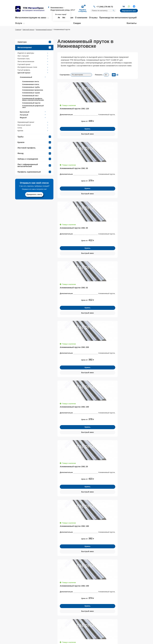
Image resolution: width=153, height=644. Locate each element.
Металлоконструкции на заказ (31, 18)
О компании (81, 18)
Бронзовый (33, 120)
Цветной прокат (33, 81)
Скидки (77, 24)
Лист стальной (33, 64)
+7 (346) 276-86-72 (104, 7)
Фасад (34, 162)
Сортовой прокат (33, 73)
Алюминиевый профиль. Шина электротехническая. (33, 107)
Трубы (34, 145)
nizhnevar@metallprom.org (22, 627)
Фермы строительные (101, 607)
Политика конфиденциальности (126, 628)
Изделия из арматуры (33, 61)
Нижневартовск (57, 8)
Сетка (33, 136)
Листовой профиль (34, 156)
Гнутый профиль (33, 78)
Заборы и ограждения (34, 167)
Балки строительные (101, 610)
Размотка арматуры (73, 610)
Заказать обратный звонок (130, 608)
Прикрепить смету (34, 202)
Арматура (34, 50)
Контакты (132, 24)
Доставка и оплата (46, 624)
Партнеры (42, 627)
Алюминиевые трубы (31, 95)
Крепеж (33, 139)
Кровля (34, 150)
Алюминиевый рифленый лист (33, 115)
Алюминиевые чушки (31, 101)
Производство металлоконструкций (118, 18)
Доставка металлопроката (76, 630)
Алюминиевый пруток (31, 111)
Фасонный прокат (33, 133)
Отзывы (93, 18)
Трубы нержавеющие (101, 614)
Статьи (41, 635)
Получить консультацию (34, 521)
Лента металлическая (33, 70)
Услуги (19, 24)
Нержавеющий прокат (33, 130)
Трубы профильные (100, 618)
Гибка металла (71, 607)
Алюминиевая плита (31, 93)
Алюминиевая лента (31, 90)
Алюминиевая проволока (33, 98)
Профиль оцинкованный (34, 180)
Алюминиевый (33, 85)
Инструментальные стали (33, 75)
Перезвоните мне (128, 11)
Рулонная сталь (33, 67)
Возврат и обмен (45, 631)
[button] (142, 499)
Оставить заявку (127, 418)
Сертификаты (44, 620)
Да (58, 18)
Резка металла (71, 620)
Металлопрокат (34, 56)
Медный (33, 126)
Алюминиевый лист (30, 104)
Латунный (33, 123)
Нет (63, 18)
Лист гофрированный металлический (34, 173)
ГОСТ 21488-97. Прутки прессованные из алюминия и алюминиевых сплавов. (95, 397)
